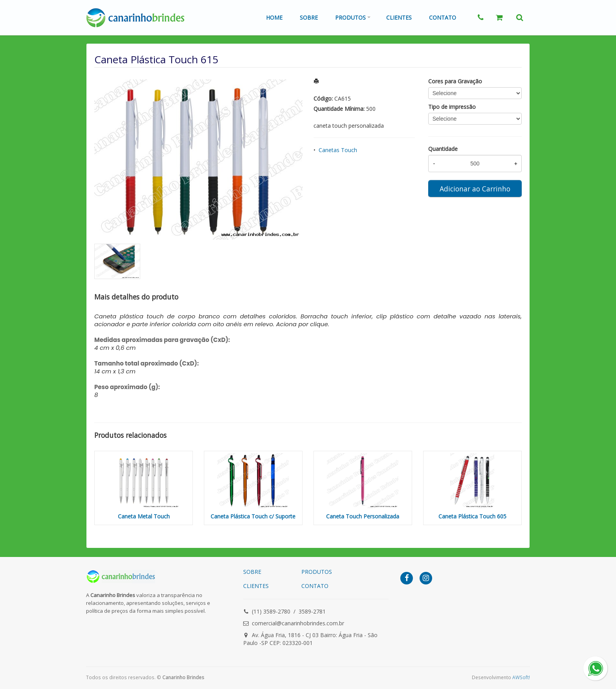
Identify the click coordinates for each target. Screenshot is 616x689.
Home (274, 17)
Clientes (399, 17)
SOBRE (252, 572)
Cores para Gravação (455, 81)
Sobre (309, 17)
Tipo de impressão (452, 107)
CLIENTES (256, 586)
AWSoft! (521, 677)
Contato (443, 17)
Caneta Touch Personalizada (363, 516)
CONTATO (315, 586)
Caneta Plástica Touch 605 (472, 516)
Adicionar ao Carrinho (475, 189)
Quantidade (443, 149)
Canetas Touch (338, 150)
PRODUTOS (317, 572)
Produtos (350, 17)
